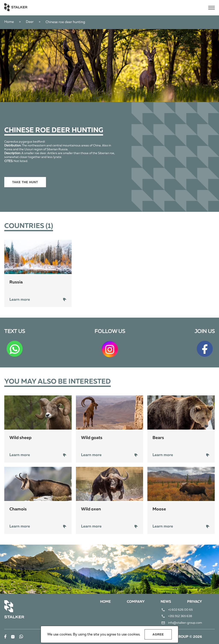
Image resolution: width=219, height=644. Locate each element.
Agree (158, 634)
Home (9, 22)
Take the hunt (25, 182)
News (166, 602)
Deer (30, 22)
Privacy (195, 602)
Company (136, 602)
